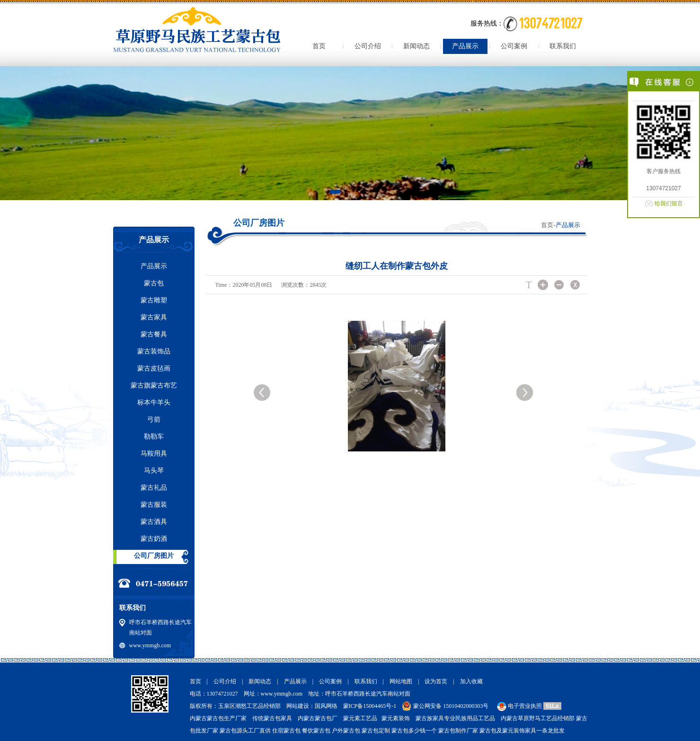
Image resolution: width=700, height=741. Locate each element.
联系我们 (563, 46)
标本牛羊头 (154, 402)
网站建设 (298, 706)
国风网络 (326, 706)
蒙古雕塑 (154, 300)
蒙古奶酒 (154, 539)
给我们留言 (669, 203)
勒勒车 (154, 437)
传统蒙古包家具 (272, 718)
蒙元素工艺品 (360, 718)
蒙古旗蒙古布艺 (154, 385)
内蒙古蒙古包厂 (318, 718)
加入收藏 (471, 681)
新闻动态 (416, 46)
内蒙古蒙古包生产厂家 (218, 718)
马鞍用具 (154, 454)
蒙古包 (154, 283)
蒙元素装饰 (396, 718)
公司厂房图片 (154, 556)
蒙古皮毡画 (154, 368)
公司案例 (514, 46)
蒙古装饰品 (154, 351)
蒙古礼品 (154, 488)
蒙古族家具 (430, 718)
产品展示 (465, 46)
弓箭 (154, 419)
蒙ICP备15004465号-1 (370, 706)
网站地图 (401, 681)
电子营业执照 (519, 706)
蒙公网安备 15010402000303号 (451, 706)
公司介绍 (368, 46)
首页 (319, 46)
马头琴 (154, 471)
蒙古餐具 (154, 334)
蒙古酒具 (154, 522)
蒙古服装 (154, 505)
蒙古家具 (154, 317)
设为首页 (436, 681)
